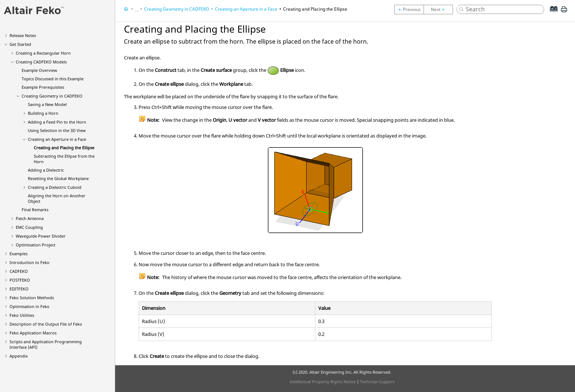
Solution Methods (32, 298)
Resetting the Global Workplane (58, 178)
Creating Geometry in (52, 96)
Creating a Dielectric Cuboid (55, 187)
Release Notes (23, 35)
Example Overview (39, 70)
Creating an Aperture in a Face (57, 139)
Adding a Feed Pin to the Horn (57, 122)
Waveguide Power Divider (41, 236)
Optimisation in (30, 306)
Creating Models (41, 62)
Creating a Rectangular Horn (43, 53)
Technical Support (377, 382)
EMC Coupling (29, 227)
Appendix (19, 356)
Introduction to (30, 262)
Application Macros (33, 333)
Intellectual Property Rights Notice (323, 382)
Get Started (20, 44)
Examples (19, 254)
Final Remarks (35, 210)
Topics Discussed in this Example (53, 79)
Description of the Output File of (46, 324)
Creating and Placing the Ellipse (64, 148)
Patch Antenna (30, 218)
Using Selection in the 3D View (57, 130)
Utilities (22, 315)
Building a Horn (43, 113)
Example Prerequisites (43, 87)
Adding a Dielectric (46, 170)
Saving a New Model (47, 104)
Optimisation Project (36, 245)
